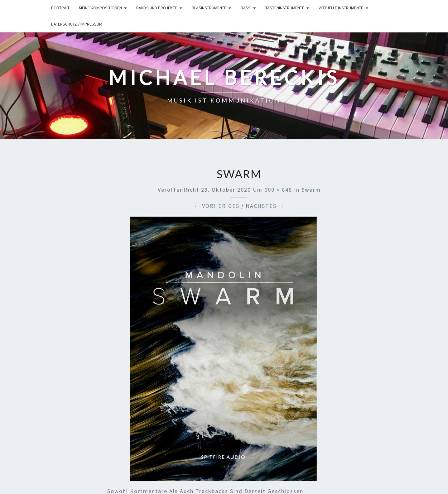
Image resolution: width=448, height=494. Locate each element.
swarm (311, 190)
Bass (246, 8)
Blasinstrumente (209, 8)
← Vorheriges (217, 206)
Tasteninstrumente (285, 8)
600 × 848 (278, 190)
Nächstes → (265, 206)
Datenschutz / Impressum (77, 24)
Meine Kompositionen (100, 8)
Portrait (60, 8)
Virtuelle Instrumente (341, 8)
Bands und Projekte (157, 8)
